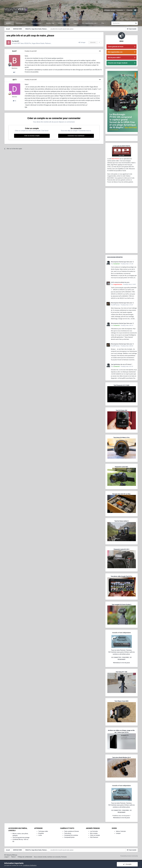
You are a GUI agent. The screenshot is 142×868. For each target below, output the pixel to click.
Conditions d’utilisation (30, 865)
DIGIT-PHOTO (115, 159)
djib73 (15, 80)
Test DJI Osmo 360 (121, 410)
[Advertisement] (122, 221)
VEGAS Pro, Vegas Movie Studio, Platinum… (38, 43)
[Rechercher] (123, 23)
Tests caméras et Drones (72, 831)
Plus (103, 23)
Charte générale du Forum (116, 47)
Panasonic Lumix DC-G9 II (121, 549)
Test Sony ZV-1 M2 (122, 672)
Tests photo (68, 833)
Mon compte (94, 833)
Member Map (50, 23)
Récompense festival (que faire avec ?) (122, 262)
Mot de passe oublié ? (114, 57)
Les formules (94, 831)
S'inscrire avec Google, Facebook (118, 63)
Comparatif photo (69, 837)
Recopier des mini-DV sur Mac (121, 494)
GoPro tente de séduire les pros (120, 282)
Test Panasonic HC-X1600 (122, 385)
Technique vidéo (43, 831)
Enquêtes (41, 833)
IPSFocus (15, 855)
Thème (14, 857)
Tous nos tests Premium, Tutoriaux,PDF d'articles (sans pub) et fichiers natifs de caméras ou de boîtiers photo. (122, 652)
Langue (7, 857)
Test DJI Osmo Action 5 (122, 521)
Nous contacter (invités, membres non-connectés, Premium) (50, 857)
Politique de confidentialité (25, 857)
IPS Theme (7, 855)
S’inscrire (129, 10)
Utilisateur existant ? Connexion (114, 10)
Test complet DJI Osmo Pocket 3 (121, 605)
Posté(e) (31, 51)
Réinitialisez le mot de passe (121, 663)
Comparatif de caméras (71, 835)
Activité (9, 23)
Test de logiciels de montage (21, 838)
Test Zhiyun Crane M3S (121, 701)
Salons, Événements (64, 23)
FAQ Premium (94, 837)
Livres (40, 835)
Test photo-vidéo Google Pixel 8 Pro (122, 576)
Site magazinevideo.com (89, 23)
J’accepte (127, 864)
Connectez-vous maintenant (76, 136)
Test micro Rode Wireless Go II (121, 757)
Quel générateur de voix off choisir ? (122, 364)
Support (76, 23)
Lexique (118, 833)
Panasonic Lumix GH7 (121, 467)
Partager (82, 42)
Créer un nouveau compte (32, 136)
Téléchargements (21, 23)
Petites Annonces (36, 23)
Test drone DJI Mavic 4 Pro (122, 438)
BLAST (15, 51)
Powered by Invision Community (129, 856)
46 (15, 101)
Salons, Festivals (121, 831)
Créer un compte (95, 835)
